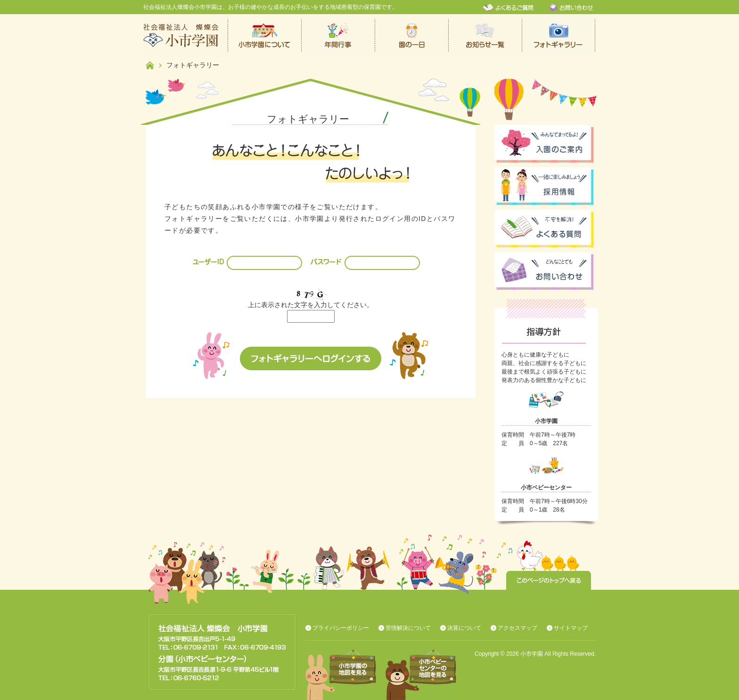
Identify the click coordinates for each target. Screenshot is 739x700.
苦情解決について (408, 628)
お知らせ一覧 (485, 35)
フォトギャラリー (559, 35)
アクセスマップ (517, 628)
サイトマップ (571, 628)
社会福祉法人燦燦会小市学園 (186, 35)
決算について (464, 628)
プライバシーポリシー (341, 628)
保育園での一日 (412, 35)
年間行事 (338, 35)
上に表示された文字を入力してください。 (311, 305)
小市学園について (265, 35)
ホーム (150, 65)
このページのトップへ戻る (549, 580)
